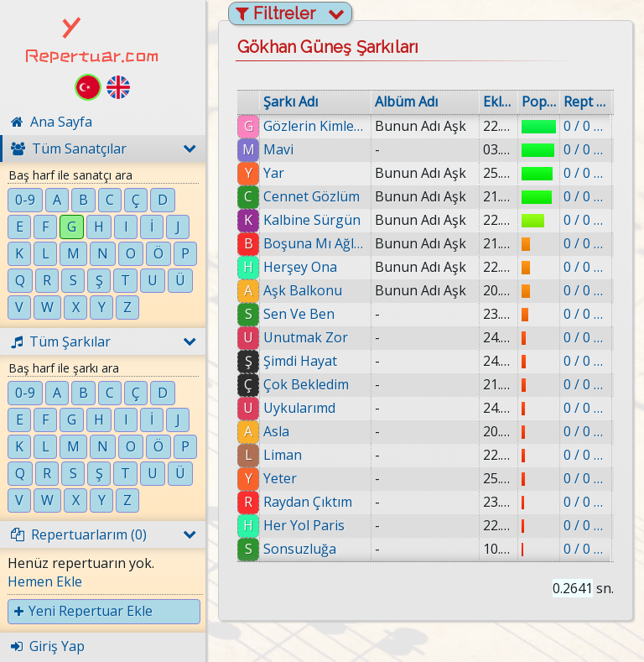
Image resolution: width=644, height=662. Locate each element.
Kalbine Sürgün (312, 220)
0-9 (25, 200)
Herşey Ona (300, 267)
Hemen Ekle (45, 581)
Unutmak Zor (306, 337)
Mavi (278, 149)
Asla (276, 431)
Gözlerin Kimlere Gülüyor (315, 126)
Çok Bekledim (306, 384)
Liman (283, 455)
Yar (274, 173)
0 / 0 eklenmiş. (586, 126)
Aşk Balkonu (303, 290)
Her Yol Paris (304, 525)
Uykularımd (299, 408)
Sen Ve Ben (299, 314)
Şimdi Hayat (300, 361)
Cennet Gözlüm (312, 196)
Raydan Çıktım (308, 502)
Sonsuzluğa (300, 549)
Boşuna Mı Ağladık (315, 243)
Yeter (280, 478)
